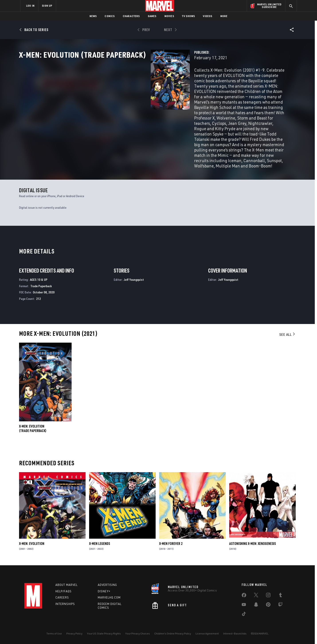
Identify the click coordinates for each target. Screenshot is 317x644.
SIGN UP (47, 6)
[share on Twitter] (256, 596)
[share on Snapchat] (256, 605)
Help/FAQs (64, 591)
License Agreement (207, 633)
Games (152, 16)
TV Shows (189, 16)
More (224, 16)
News (93, 16)
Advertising (107, 585)
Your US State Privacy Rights (104, 633)
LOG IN (30, 6)
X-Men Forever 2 (171, 544)
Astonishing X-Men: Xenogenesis (252, 544)
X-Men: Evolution (32, 544)
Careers (62, 597)
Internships (65, 604)
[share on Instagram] (268, 596)
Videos (207, 16)
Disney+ (104, 591)
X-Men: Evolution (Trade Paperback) (33, 429)
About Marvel (67, 585)
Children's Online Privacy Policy (173, 633)
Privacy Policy (74, 633)
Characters (131, 16)
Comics (110, 16)
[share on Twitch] (280, 605)
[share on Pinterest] (268, 605)
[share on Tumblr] (280, 596)
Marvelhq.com (109, 597)
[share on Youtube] (244, 605)
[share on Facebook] (244, 596)
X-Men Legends (100, 544)
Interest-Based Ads (235, 633)
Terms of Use (54, 633)
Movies (169, 16)
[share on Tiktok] (244, 615)
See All (288, 335)
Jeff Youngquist (134, 280)
